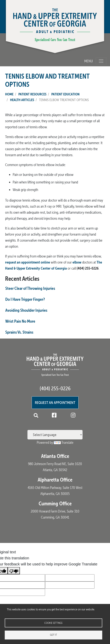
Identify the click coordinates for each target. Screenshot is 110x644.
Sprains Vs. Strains (19, 332)
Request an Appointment (55, 403)
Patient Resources (32, 94)
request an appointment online (28, 262)
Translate (64, 442)
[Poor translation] (14, 571)
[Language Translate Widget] (55, 435)
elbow (77, 262)
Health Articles (22, 100)
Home (9, 94)
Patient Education (65, 94)
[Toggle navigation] (101, 61)
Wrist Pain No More (20, 321)
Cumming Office (55, 503)
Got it (53, 635)
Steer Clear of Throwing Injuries (30, 288)
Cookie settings (53, 623)
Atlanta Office (55, 456)
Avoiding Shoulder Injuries (26, 310)
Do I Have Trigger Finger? (25, 299)
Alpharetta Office (55, 480)
